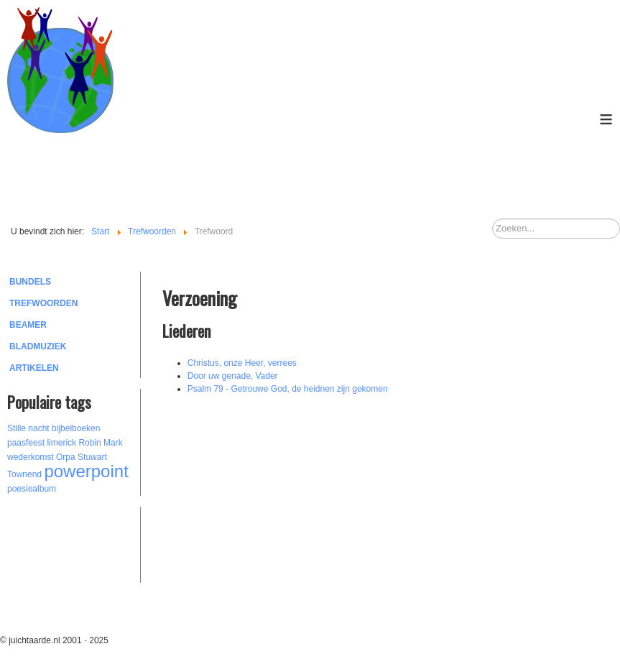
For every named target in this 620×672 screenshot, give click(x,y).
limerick (61, 443)
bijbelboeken (76, 428)
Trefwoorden (43, 303)
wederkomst (31, 457)
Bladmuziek (38, 346)
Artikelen (34, 368)
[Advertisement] (86, 543)
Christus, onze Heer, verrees (242, 363)
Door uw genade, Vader (233, 376)
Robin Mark (100, 443)
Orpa (66, 457)
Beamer (28, 325)
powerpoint (86, 471)
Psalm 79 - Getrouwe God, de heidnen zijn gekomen (288, 389)
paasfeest (26, 443)
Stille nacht (28, 428)
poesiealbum (32, 489)
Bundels (30, 282)
